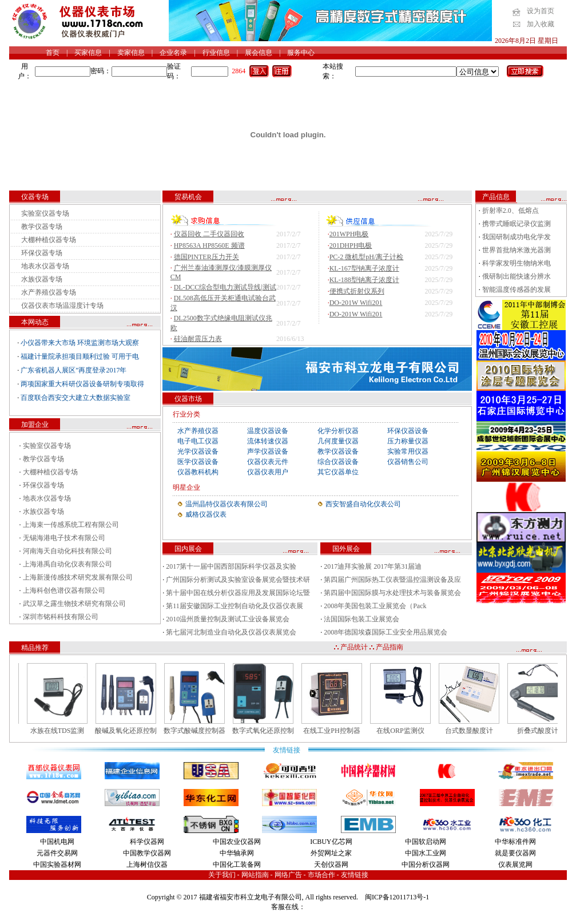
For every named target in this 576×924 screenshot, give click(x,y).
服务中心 (301, 53)
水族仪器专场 (42, 279)
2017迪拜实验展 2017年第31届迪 (373, 566)
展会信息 (259, 53)
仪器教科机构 (198, 472)
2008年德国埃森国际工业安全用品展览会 (386, 632)
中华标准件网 (515, 842)
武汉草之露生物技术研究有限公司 (74, 604)
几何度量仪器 (338, 441)
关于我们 (222, 875)
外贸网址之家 (331, 853)
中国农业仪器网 (237, 842)
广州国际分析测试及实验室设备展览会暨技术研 (238, 580)
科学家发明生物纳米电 (517, 263)
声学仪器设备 (268, 451)
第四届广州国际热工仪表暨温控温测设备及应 (392, 580)
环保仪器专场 (42, 253)
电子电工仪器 (198, 441)
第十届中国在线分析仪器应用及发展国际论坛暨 (238, 593)
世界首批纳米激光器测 (517, 250)
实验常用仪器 (408, 451)
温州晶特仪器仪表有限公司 (227, 504)
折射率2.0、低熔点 (511, 211)
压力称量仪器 (408, 441)
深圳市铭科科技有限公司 (61, 617)
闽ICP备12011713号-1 (397, 897)
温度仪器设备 (268, 431)
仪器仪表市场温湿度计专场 (62, 306)
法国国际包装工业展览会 (362, 619)
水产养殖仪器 (198, 431)
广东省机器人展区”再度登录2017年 (74, 370)
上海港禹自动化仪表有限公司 (67, 564)
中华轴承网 (237, 853)
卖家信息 (131, 53)
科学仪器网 (147, 842)
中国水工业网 (426, 853)
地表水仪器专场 (45, 266)
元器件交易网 (57, 853)
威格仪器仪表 (206, 514)
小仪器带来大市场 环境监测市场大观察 (80, 343)
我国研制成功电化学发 (517, 237)
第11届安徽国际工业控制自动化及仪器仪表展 (235, 606)
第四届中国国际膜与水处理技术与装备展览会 (392, 593)
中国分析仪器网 (426, 864)
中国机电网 (57, 842)
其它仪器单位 (338, 472)
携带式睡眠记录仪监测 (517, 224)
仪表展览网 (515, 864)
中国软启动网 (426, 842)
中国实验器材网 (57, 864)
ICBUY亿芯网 (331, 842)
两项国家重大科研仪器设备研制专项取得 (82, 384)
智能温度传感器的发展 (517, 290)
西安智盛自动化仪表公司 (363, 504)
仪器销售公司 (408, 462)
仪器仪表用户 (268, 472)
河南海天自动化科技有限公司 (67, 551)
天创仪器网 (331, 864)
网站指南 (255, 875)
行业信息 (216, 53)
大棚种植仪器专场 (49, 240)
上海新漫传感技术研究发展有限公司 (78, 577)
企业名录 (173, 53)
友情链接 (355, 875)
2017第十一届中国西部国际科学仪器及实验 (231, 566)
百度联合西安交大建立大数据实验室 (76, 398)
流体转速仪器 (268, 441)
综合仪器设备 (338, 462)
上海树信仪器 (147, 864)
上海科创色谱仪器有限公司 (64, 590)
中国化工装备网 (237, 864)
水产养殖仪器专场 (49, 292)
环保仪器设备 (408, 431)
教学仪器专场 (42, 227)
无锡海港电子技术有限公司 (64, 538)
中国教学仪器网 (147, 853)
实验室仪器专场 (45, 213)
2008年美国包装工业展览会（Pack (375, 606)
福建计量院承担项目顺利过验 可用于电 (80, 356)
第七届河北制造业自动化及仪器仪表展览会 (231, 632)
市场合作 (321, 875)
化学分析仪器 (338, 431)
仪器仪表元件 (268, 462)
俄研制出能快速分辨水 (517, 276)
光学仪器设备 (198, 451)
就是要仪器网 (515, 853)
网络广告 (288, 875)
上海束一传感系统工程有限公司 (71, 525)
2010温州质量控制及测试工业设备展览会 (228, 619)
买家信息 (88, 53)
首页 (53, 53)
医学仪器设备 (198, 462)
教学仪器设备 (338, 451)
